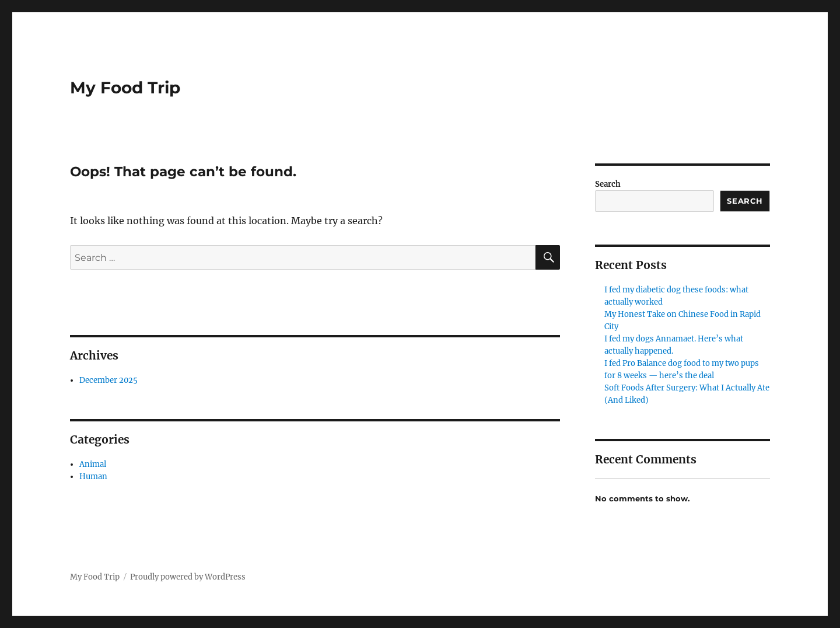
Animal (93, 464)
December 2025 (108, 380)
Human (93, 477)
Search (608, 184)
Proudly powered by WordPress (188, 577)
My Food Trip (125, 88)
